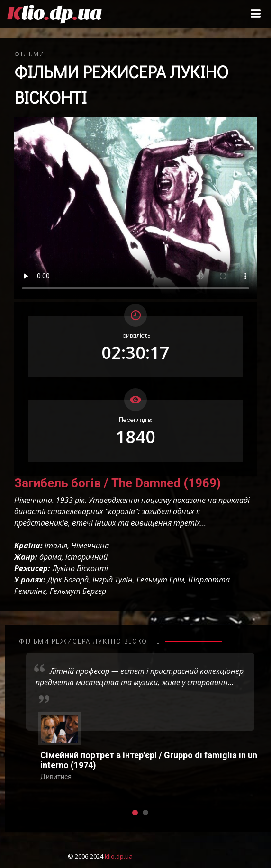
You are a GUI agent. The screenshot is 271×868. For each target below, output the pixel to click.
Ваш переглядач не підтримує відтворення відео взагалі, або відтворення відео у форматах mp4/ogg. (135, 208)
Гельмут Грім (160, 580)
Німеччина (90, 546)
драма (50, 557)
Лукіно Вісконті (80, 568)
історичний (86, 557)
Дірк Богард (68, 580)
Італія (56, 546)
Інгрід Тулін (113, 580)
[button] (135, 813)
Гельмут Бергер (78, 591)
